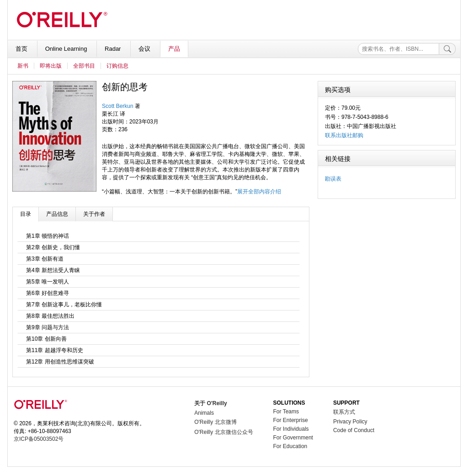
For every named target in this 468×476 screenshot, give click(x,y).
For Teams (286, 412)
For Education (290, 446)
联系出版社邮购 (344, 135)
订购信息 (117, 66)
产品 (174, 49)
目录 (26, 214)
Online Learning (67, 49)
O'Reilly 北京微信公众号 (223, 432)
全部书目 (84, 66)
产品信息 (57, 214)
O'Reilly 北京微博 (215, 422)
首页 (22, 49)
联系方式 (344, 412)
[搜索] (447, 49)
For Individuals (291, 429)
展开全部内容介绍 (259, 192)
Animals (204, 413)
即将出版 (51, 66)
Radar (114, 49)
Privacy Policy (350, 422)
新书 (23, 66)
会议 (145, 49)
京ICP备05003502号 (39, 439)
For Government (293, 438)
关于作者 (94, 214)
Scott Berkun (118, 106)
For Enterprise (291, 420)
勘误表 (333, 179)
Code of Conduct (354, 430)
